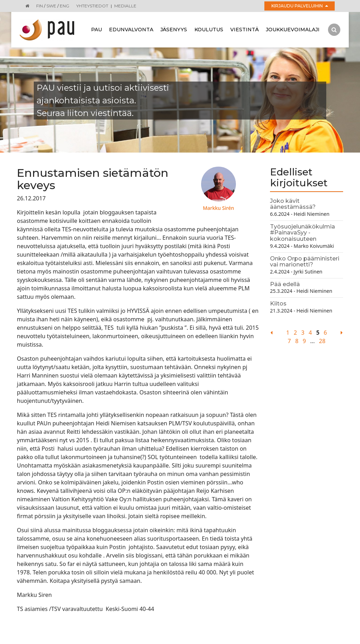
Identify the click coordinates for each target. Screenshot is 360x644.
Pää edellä (285, 284)
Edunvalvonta (131, 30)
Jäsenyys (174, 30)
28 (322, 341)
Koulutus (209, 30)
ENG (65, 6)
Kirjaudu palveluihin (300, 6)
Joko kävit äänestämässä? (293, 204)
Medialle (125, 6)
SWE (51, 6)
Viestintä (245, 30)
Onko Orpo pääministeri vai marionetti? (305, 262)
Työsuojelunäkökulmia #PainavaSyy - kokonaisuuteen (303, 233)
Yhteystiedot (92, 6)
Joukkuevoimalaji (293, 30)
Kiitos (278, 304)
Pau (97, 30)
